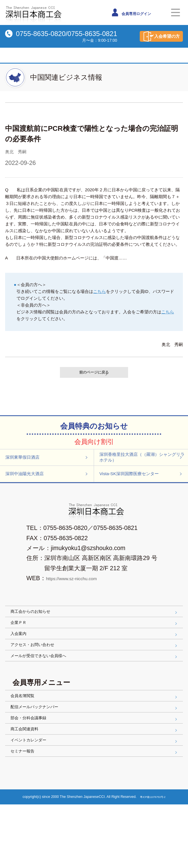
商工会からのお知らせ (95, 630)
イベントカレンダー (95, 797)
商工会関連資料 (95, 782)
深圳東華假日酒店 (48, 465)
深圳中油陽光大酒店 (48, 488)
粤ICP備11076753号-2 (153, 860)
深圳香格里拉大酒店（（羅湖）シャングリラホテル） (143, 465)
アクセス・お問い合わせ (95, 676)
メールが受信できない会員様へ (95, 691)
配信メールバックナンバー (95, 751)
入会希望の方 (153, 36)
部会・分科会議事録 (95, 767)
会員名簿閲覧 (95, 736)
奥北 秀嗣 (20, 151)
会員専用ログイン (137, 12)
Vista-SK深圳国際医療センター (143, 488)
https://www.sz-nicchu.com (81, 595)
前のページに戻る (98, 374)
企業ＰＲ (95, 645)
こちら (100, 291)
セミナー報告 (95, 812)
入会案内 (95, 661)
